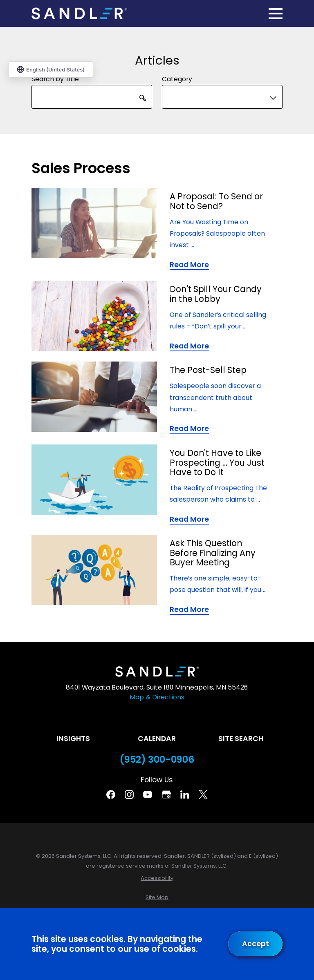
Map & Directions (157, 697)
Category (177, 79)
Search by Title (55, 79)
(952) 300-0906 (157, 760)
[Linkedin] (185, 795)
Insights (73, 739)
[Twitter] (203, 795)
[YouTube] (148, 795)
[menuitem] (157, 878)
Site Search (241, 739)
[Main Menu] (276, 13)
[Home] (79, 14)
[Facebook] (111, 795)
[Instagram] (129, 795)
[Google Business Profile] (166, 795)
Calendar (157, 739)
